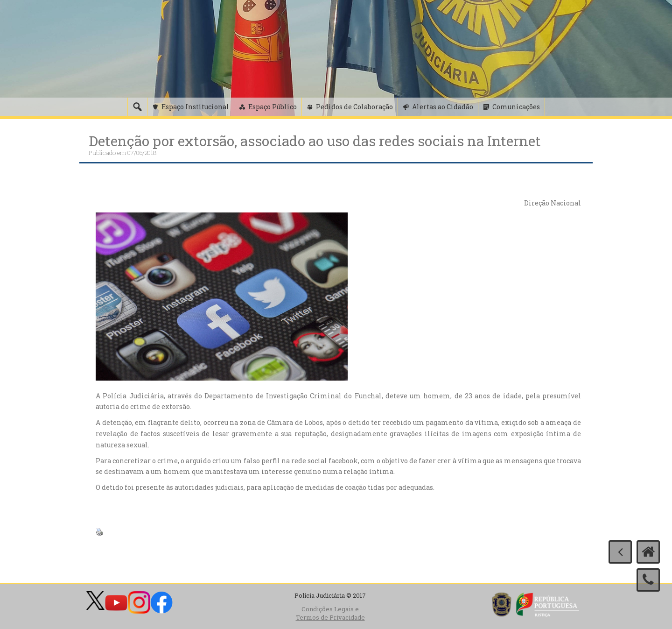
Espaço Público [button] (273, 107)
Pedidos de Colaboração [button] (354, 107)
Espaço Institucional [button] (195, 107)
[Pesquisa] (137, 107)
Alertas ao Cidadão (443, 107)
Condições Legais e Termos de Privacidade (330, 613)
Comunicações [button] (516, 107)
